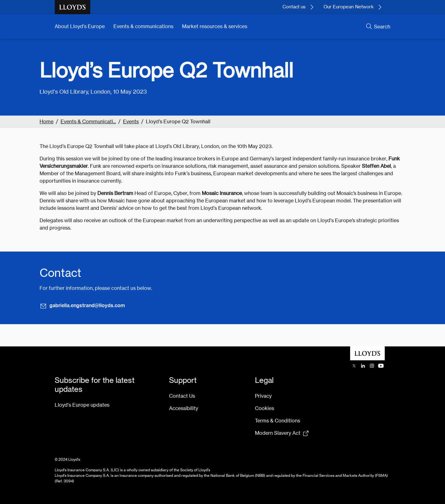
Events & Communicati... (88, 122)
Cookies (265, 408)
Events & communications (143, 26)
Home (47, 122)
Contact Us (182, 396)
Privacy (263, 396)
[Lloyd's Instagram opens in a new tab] (372, 366)
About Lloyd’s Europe (80, 26)
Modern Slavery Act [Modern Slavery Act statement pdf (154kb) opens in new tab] (278, 433)
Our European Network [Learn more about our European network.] (349, 7)
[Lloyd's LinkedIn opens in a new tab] (363, 366)
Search (382, 27)
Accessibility (184, 408)
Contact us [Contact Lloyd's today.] (294, 7)
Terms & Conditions (278, 421)
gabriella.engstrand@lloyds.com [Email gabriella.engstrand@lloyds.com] (82, 306)
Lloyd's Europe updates (82, 405)
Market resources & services (215, 26)
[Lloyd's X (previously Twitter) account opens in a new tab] (354, 366)
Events (131, 122)
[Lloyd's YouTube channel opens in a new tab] (381, 366)
